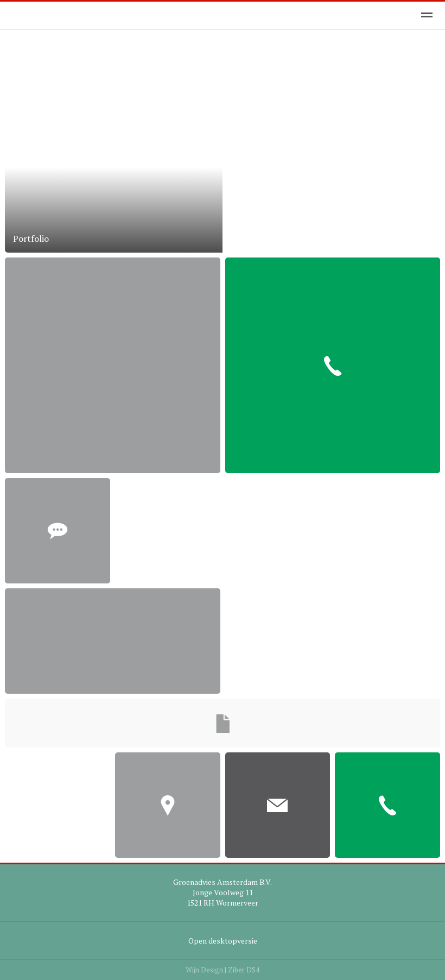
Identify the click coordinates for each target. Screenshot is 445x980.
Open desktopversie (223, 941)
